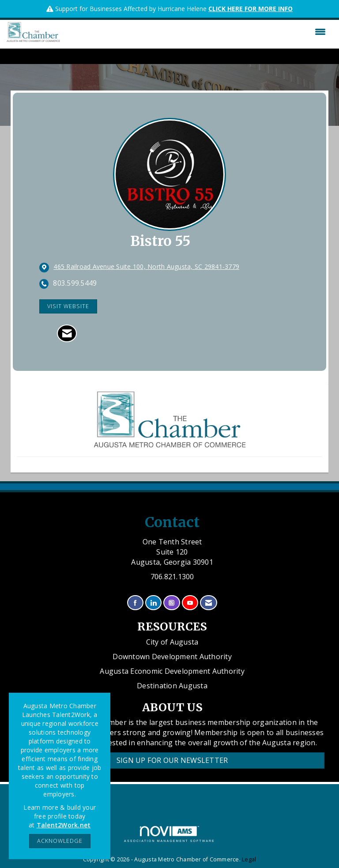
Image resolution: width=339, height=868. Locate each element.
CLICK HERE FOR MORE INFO (250, 9)
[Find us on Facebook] (135, 603)
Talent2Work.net (64, 825)
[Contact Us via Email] (209, 603)
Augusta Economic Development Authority (172, 671)
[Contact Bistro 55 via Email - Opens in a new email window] (67, 333)
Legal (249, 859)
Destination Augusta (172, 686)
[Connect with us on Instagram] (171, 603)
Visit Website (68, 306)
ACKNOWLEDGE (60, 841)
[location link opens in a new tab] (146, 267)
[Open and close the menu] (195, 32)
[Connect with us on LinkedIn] (153, 603)
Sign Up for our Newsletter (172, 760)
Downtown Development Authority (172, 657)
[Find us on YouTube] (190, 603)
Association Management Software (169, 834)
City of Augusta (172, 642)
